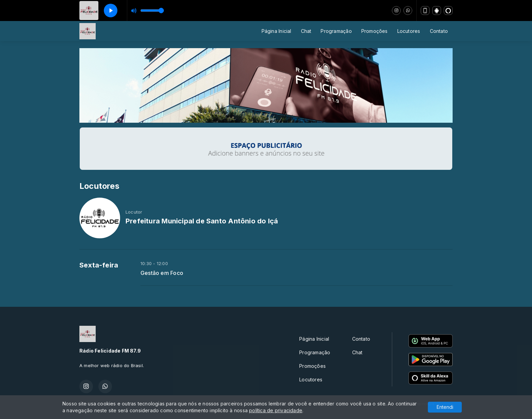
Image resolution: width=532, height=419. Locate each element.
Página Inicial (277, 31)
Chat (306, 31)
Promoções (375, 31)
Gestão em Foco (162, 273)
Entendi (445, 407)
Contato (439, 31)
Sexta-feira (99, 265)
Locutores (409, 31)
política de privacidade (276, 410)
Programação (336, 31)
